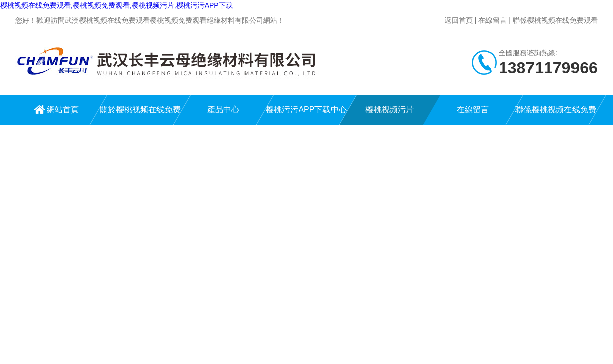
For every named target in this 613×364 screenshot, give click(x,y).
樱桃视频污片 (390, 109)
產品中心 (223, 109)
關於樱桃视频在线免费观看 (140, 115)
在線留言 (493, 20)
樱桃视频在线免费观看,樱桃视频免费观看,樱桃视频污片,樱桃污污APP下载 (116, 5)
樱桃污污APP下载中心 (306, 109)
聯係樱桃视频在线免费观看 (555, 20)
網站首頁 (63, 109)
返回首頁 (459, 20)
